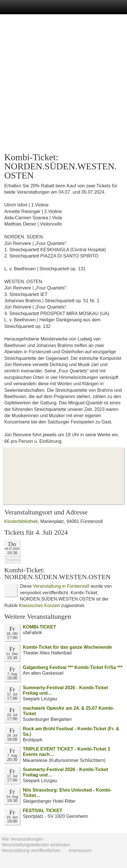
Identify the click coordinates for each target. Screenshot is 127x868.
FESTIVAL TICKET (43, 811)
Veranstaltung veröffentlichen (31, 850)
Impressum (80, 850)
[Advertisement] (63, 83)
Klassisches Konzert (39, 606)
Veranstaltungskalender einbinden (36, 845)
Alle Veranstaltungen (22, 839)
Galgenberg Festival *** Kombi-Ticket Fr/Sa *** (73, 667)
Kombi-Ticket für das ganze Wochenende (67, 647)
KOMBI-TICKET (39, 627)
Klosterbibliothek (21, 521)
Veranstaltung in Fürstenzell (61, 586)
